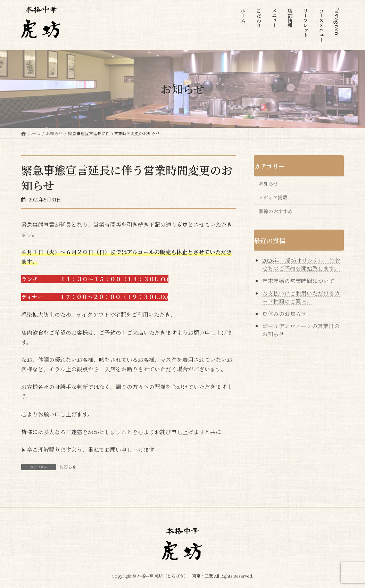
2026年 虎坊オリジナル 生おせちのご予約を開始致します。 (302, 265)
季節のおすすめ (276, 212)
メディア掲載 (273, 197)
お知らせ (68, 467)
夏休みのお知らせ (284, 314)
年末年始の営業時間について (298, 281)
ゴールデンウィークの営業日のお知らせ (301, 330)
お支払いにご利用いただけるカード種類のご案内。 (301, 297)
